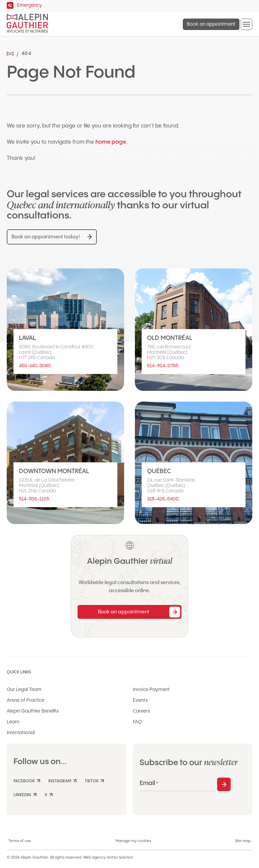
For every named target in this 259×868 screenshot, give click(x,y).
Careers (141, 711)
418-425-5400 (163, 499)
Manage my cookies (133, 841)
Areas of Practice (25, 700)
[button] (247, 24)
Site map (243, 841)
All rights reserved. (66, 858)
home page (111, 142)
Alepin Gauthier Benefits (33, 711)
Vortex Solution (120, 858)
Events (140, 700)
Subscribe (224, 784)
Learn (13, 722)
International (21, 733)
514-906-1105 (34, 499)
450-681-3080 (35, 366)
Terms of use (20, 841)
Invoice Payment (151, 690)
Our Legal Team (24, 690)
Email (149, 783)
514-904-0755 (163, 366)
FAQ (137, 722)
